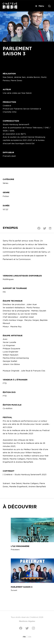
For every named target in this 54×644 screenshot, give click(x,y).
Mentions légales (27, 621)
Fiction (6, 196)
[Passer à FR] (24, 637)
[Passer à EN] (30, 637)
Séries (5, 183)
